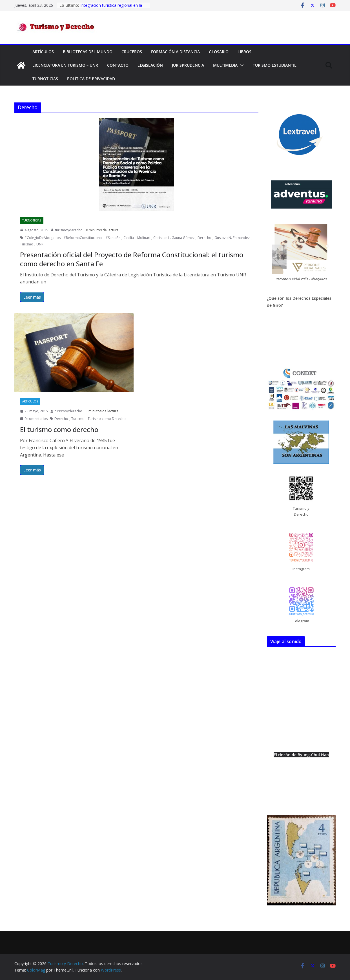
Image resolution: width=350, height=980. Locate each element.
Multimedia (225, 65)
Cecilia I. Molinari (137, 238)
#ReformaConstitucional (83, 238)
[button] (241, 65)
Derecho (204, 238)
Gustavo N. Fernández (232, 238)
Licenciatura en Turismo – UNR (65, 65)
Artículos (43, 52)
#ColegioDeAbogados (43, 238)
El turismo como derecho (59, 429)
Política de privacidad (91, 79)
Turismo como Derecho (107, 419)
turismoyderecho (69, 230)
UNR (40, 244)
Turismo (27, 244)
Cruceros (132, 52)
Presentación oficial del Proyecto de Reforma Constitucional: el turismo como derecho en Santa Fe (132, 259)
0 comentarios (34, 419)
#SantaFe (113, 238)
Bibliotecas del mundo (88, 52)
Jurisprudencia (188, 65)
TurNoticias (45, 79)
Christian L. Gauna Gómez (174, 238)
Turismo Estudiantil (275, 65)
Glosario (219, 52)
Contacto (118, 65)
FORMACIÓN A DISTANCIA (175, 52)
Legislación (150, 65)
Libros (244, 52)
